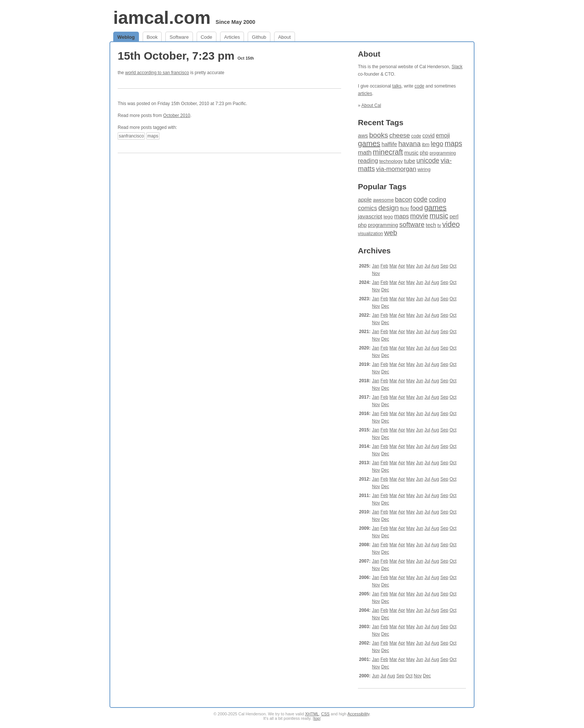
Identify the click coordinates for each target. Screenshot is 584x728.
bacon (403, 200)
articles (365, 94)
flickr (405, 209)
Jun (420, 266)
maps (153, 136)
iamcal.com (162, 18)
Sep (444, 266)
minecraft (388, 152)
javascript (370, 216)
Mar (393, 266)
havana (409, 144)
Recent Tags (381, 122)
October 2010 (177, 115)
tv (439, 225)
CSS (325, 714)
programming (443, 153)
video (451, 224)
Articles (232, 37)
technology (391, 161)
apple (365, 200)
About (285, 37)
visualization (370, 234)
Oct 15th (246, 58)
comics (367, 208)
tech (431, 225)
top (317, 718)
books (379, 135)
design (389, 208)
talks (397, 86)
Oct (453, 266)
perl (454, 216)
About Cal (371, 105)
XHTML (312, 714)
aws (363, 135)
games (369, 143)
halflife (389, 144)
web (391, 233)
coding (437, 200)
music (411, 153)
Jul (427, 266)
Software (179, 37)
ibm (426, 145)
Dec (385, 290)
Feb (384, 266)
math (365, 153)
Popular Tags (382, 186)
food (417, 208)
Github (259, 37)
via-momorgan (396, 169)
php (424, 153)
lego (437, 144)
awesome (383, 200)
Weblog (126, 37)
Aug (435, 266)
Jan (376, 266)
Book (152, 37)
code (419, 86)
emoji (443, 135)
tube (410, 161)
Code (207, 37)
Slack (457, 67)
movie (419, 216)
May (411, 266)
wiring (424, 169)
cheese (399, 135)
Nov (376, 273)
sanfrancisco (131, 136)
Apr (402, 266)
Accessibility (358, 714)
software (412, 225)
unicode (428, 161)
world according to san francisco (157, 73)
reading (368, 161)
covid (429, 136)
